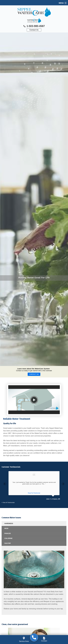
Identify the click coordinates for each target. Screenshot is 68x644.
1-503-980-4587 (34, 26)
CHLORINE (8, 538)
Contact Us (34, 30)
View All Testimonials (9, 503)
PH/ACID (8, 533)
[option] (34, 486)
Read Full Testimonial (34, 493)
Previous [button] (5, 484)
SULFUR (8, 543)
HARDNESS (9, 523)
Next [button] (63, 484)
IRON (6, 528)
